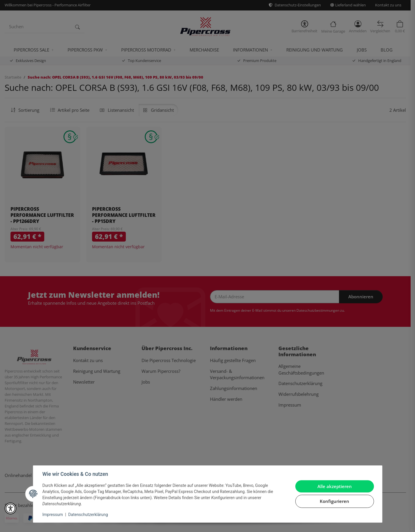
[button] (10, 508)
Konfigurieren (334, 501)
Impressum (53, 515)
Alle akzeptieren (335, 486)
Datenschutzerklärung (88, 515)
